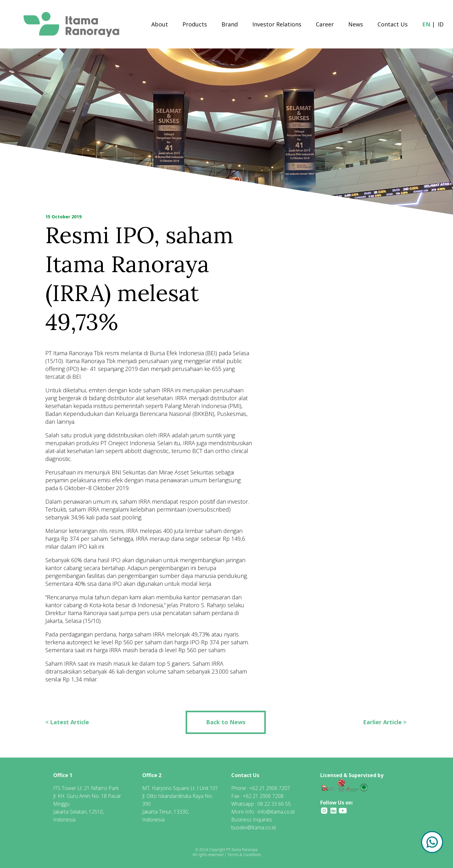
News (356, 25)
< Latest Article (67, 722)
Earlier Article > (385, 722)
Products (195, 25)
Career (325, 25)
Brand (230, 25)
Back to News (226, 722)
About (160, 25)
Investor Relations (277, 25)
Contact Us (393, 25)
